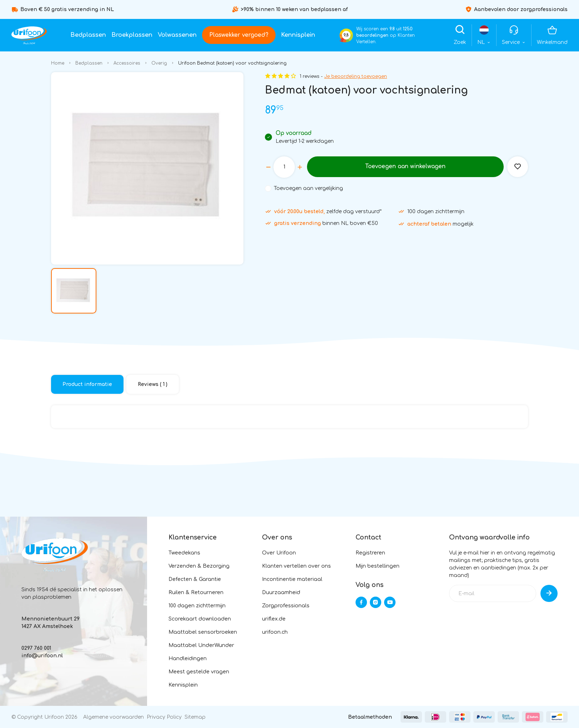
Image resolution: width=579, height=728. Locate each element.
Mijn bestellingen (377, 566)
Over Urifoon (279, 553)
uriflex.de (274, 619)
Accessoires (127, 63)
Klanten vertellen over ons (296, 566)
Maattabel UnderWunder (201, 645)
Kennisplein (298, 35)
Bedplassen (88, 35)
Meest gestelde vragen (199, 672)
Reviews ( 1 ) (153, 384)
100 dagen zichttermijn (197, 606)
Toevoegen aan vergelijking (308, 188)
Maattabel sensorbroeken (203, 632)
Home (58, 63)
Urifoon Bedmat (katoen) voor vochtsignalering (232, 63)
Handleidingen (188, 659)
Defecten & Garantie (195, 579)
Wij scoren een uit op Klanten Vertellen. (386, 35)
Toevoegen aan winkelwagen (405, 167)
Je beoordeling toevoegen (356, 76)
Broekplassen (132, 35)
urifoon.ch (275, 632)
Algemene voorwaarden (114, 717)
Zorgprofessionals (286, 606)
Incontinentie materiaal (292, 579)
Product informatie (87, 384)
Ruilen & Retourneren (196, 593)
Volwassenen (177, 35)
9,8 (346, 35)
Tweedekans (184, 553)
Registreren (370, 553)
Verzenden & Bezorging (199, 566)
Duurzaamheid (281, 593)
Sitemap (195, 717)
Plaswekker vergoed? (239, 35)
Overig (159, 63)
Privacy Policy (164, 717)
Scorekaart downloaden (200, 619)
